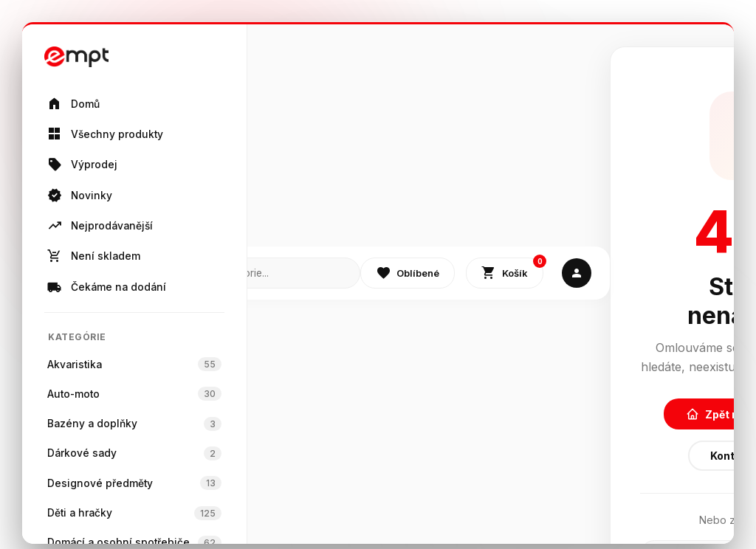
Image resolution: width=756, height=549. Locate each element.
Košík (512, 270)
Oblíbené (408, 273)
